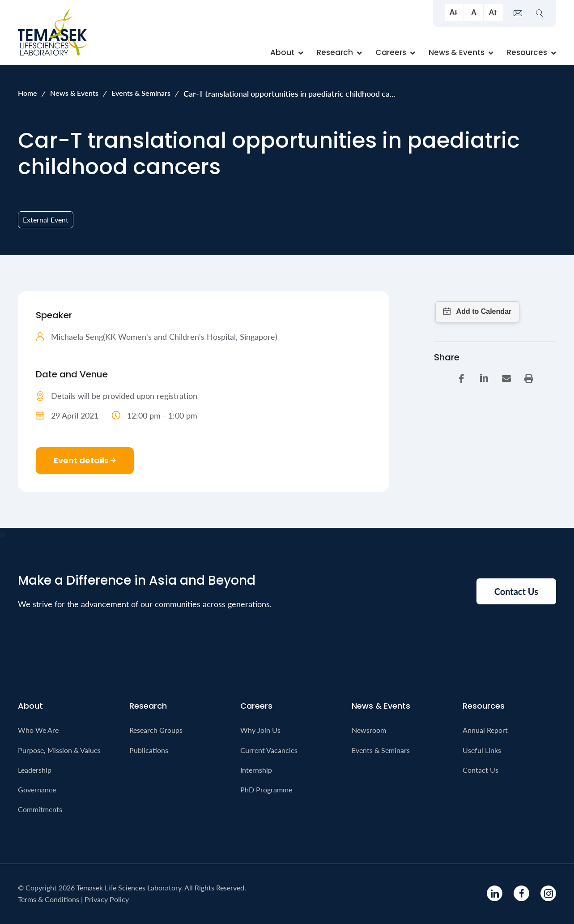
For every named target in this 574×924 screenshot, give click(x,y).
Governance (37, 789)
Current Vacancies (269, 750)
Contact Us (480, 770)
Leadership (35, 770)
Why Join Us (260, 730)
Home (28, 93)
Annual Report (485, 730)
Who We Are (38, 730)
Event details (85, 460)
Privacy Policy (107, 899)
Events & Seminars (141, 93)
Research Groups (156, 730)
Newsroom (369, 730)
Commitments (40, 809)
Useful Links (482, 750)
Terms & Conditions (49, 899)
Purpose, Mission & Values (59, 750)
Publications (149, 750)
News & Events (74, 93)
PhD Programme (266, 789)
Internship (256, 770)
